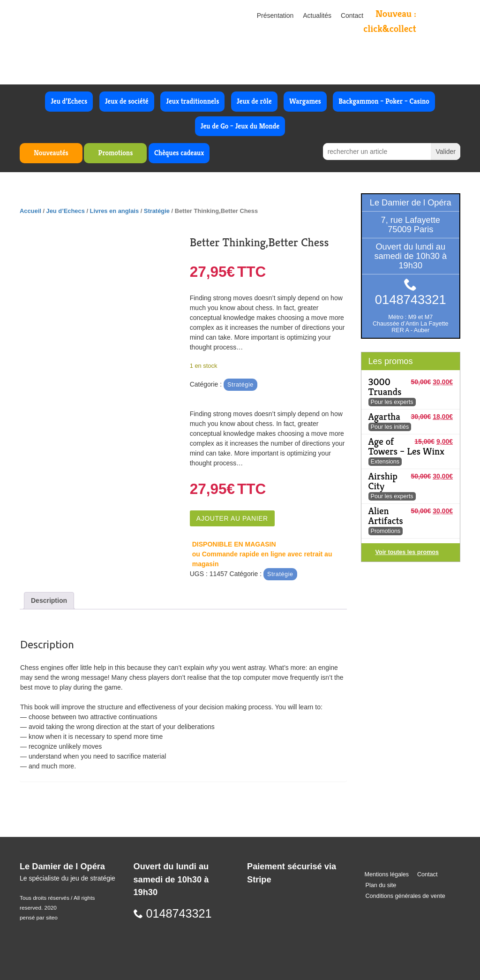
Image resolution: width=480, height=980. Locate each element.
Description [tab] (49, 600)
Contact (352, 15)
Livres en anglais (114, 211)
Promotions (115, 153)
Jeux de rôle (254, 101)
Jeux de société (127, 101)
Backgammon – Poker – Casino (384, 101)
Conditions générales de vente (405, 896)
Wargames (305, 101)
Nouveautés (51, 153)
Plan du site (381, 885)
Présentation (275, 15)
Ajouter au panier (232, 518)
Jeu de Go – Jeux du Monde (240, 126)
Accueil (30, 211)
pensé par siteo (39, 918)
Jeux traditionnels (192, 101)
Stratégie (157, 211)
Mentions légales (387, 874)
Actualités (317, 15)
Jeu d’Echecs (69, 101)
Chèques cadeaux (179, 153)
